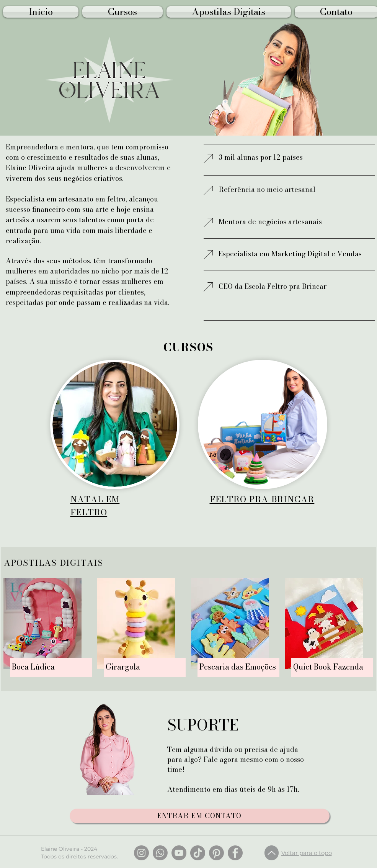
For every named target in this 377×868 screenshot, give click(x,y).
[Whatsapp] (160, 853)
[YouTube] (179, 853)
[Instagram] (141, 853)
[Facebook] (235, 853)
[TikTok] (198, 853)
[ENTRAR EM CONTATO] (200, 816)
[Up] (272, 853)
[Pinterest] (216, 853)
